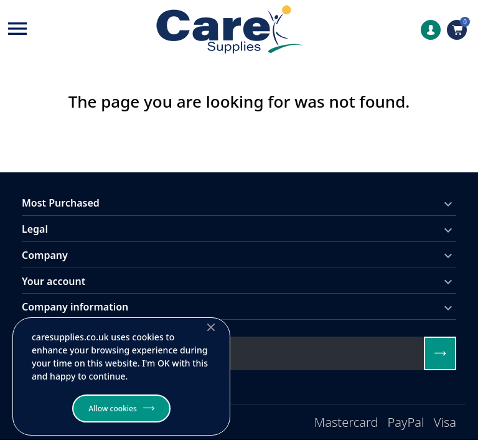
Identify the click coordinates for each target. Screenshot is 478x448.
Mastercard (346, 422)
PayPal (406, 422)
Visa (445, 422)
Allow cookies (112, 408)
